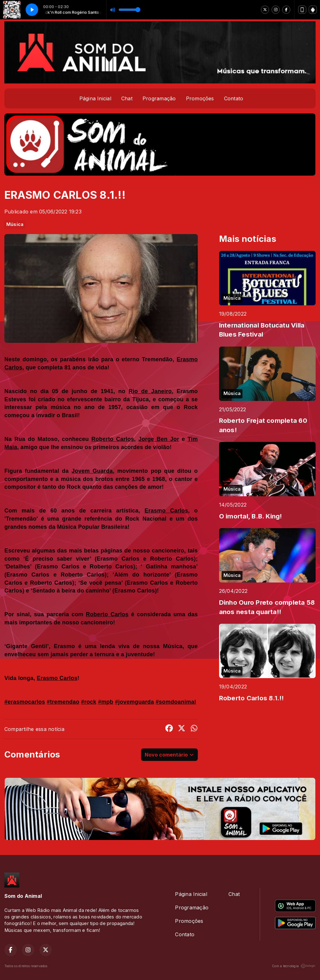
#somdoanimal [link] (176, 702)
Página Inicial (95, 98)
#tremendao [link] (63, 702)
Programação (159, 98)
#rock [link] (89, 702)
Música (15, 224)
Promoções (200, 98)
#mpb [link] (106, 702)
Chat (127, 98)
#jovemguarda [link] (135, 702)
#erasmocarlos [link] (25, 702)
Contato (234, 98)
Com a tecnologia (294, 966)
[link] (150, 391)
